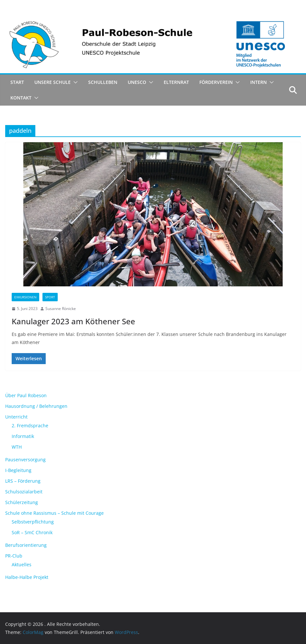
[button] (74, 82)
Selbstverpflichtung (33, 522)
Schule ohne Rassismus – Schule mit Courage (54, 513)
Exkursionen (25, 297)
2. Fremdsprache (30, 425)
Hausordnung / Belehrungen (36, 406)
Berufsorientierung (26, 545)
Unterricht (16, 417)
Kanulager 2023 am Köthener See (73, 321)
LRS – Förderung (23, 481)
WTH (17, 447)
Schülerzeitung (22, 502)
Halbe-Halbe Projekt (27, 577)
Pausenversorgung (25, 460)
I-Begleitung (18, 470)
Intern (259, 82)
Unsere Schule (53, 82)
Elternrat (176, 82)
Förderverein (216, 82)
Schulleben (103, 82)
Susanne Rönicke (61, 309)
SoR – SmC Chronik (32, 532)
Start (17, 82)
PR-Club (14, 556)
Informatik (23, 436)
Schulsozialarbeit (24, 492)
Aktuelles (22, 564)
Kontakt (21, 98)
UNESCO (137, 82)
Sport (50, 297)
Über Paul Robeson (26, 395)
